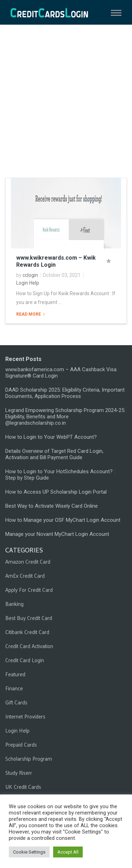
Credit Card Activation (29, 646)
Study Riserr (19, 772)
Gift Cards (16, 702)
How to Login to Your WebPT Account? (51, 437)
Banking (14, 604)
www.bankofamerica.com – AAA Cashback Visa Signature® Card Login (61, 373)
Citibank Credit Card (27, 632)
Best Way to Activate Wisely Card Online (52, 506)
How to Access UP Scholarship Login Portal (56, 492)
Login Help (28, 283)
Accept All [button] (68, 852)
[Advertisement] (66, 101)
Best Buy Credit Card (29, 618)
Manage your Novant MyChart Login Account (57, 534)
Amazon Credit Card (28, 561)
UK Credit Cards (23, 787)
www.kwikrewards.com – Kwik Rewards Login (56, 261)
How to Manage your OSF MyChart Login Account (63, 520)
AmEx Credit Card (25, 575)
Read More (29, 314)
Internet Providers (25, 716)
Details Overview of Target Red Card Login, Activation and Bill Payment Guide (54, 454)
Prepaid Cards (21, 744)
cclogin (30, 275)
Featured (15, 674)
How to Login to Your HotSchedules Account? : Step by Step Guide (60, 475)
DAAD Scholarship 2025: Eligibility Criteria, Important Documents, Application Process (65, 393)
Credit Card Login (25, 660)
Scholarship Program (29, 758)
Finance (14, 688)
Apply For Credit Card (29, 590)
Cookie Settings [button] (29, 852)
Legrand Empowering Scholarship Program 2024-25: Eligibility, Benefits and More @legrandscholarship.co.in (65, 417)
